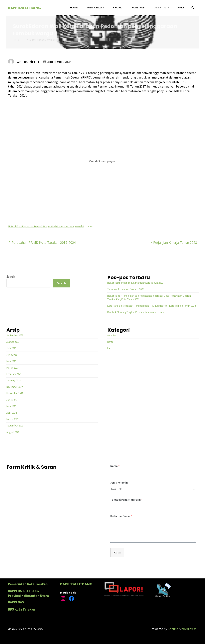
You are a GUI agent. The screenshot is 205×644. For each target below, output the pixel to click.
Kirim (117, 552)
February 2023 (14, 374)
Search (11, 277)
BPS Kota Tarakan (22, 609)
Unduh (89, 226)
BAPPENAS (16, 602)
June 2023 (12, 355)
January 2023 (14, 380)
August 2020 (13, 432)
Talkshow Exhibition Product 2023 (126, 289)
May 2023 (11, 361)
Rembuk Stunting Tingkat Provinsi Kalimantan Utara (136, 312)
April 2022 (12, 413)
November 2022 (15, 393)
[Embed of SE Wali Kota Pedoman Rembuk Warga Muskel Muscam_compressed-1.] (102, 161)
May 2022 (11, 406)
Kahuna (173, 629)
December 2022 (15, 387)
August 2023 (13, 342)
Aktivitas (112, 335)
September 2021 (15, 426)
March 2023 (12, 368)
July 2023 (11, 348)
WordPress (189, 629)
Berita (110, 342)
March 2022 (12, 419)
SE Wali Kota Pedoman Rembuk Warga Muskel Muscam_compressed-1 (46, 226)
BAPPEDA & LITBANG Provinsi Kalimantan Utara (28, 593)
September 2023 (15, 335)
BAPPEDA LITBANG (25, 8)
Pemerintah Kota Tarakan (28, 584)
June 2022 (12, 400)
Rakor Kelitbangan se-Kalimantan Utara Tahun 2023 (135, 283)
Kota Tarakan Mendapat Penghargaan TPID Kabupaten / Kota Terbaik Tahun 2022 (151, 306)
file (37, 62)
